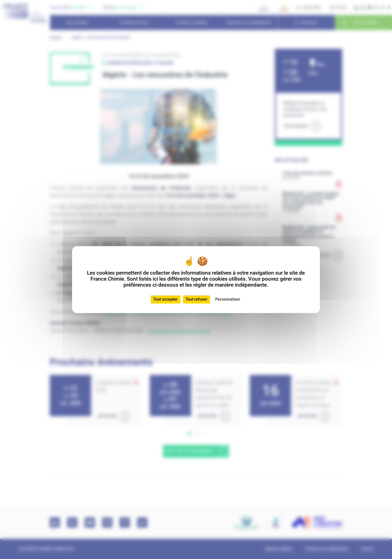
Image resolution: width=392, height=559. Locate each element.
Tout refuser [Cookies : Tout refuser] (196, 299)
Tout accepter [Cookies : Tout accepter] (165, 299)
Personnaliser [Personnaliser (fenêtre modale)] (228, 299)
